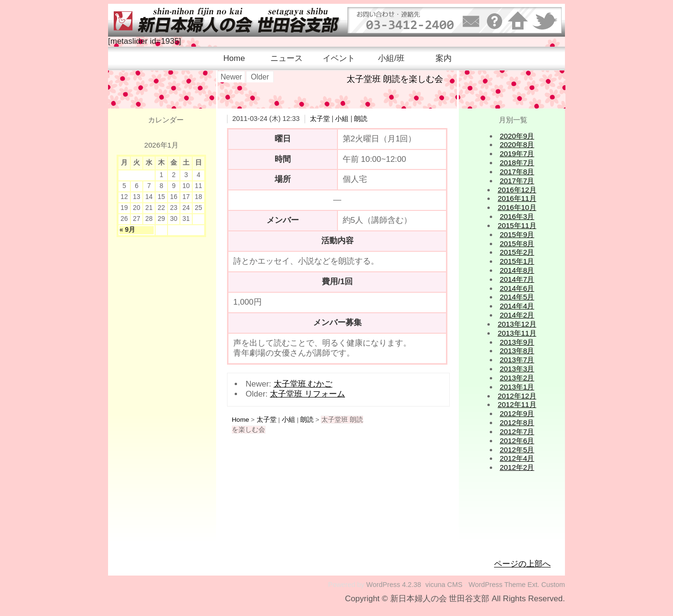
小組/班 (391, 58)
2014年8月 (517, 270)
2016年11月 (517, 198)
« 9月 (127, 230)
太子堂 (320, 119)
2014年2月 (517, 315)
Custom (553, 585)
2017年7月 (517, 181)
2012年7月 (517, 432)
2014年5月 (517, 297)
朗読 (361, 119)
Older (260, 77)
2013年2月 (517, 378)
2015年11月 (517, 225)
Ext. (533, 585)
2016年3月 (517, 216)
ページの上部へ (522, 564)
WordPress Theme (497, 585)
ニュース (287, 58)
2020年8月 (517, 144)
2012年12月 (517, 396)
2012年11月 (517, 404)
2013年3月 (517, 369)
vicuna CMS (444, 585)
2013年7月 (517, 360)
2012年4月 (517, 458)
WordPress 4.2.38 (394, 585)
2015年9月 (517, 234)
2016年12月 (517, 190)
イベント (339, 58)
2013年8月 (517, 351)
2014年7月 (517, 279)
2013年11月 (517, 333)
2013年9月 (517, 342)
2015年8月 (517, 243)
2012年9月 (517, 413)
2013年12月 (517, 324)
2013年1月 (517, 387)
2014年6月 (517, 288)
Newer (231, 77)
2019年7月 (517, 154)
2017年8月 (517, 172)
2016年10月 (517, 207)
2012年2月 (517, 467)
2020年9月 (517, 136)
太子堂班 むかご (303, 384)
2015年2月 (517, 252)
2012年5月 (517, 450)
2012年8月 (517, 422)
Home (234, 58)
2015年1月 (517, 261)
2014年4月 (517, 306)
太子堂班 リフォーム (307, 394)
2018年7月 (517, 163)
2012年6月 (517, 441)
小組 (342, 119)
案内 (444, 58)
